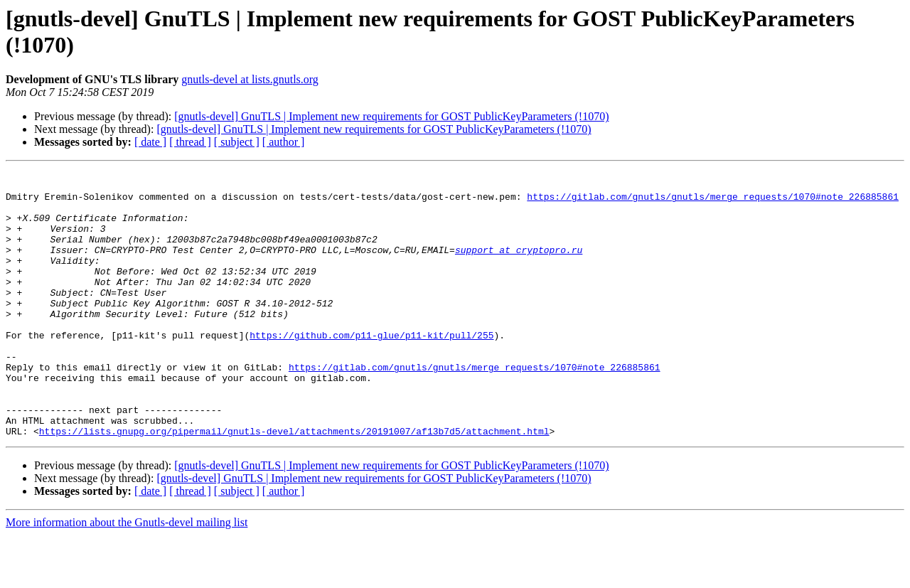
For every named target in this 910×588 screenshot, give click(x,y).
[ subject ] (237, 142)
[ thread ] (190, 142)
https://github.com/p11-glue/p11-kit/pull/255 (371, 369)
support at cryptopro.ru (519, 267)
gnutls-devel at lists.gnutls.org (250, 79)
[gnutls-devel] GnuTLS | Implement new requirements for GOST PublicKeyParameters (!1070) (391, 116)
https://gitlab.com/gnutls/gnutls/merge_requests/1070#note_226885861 (713, 203)
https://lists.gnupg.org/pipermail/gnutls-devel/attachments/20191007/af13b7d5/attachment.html (294, 484)
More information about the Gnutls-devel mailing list (127, 576)
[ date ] (150, 142)
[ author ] (284, 142)
